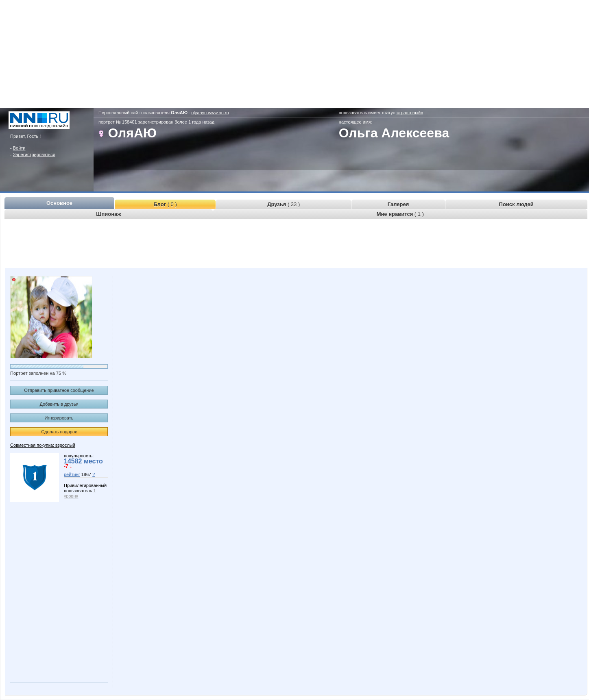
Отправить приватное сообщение (59, 390)
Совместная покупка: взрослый (43, 445)
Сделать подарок (59, 432)
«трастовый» (410, 113)
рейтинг (72, 474)
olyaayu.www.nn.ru (210, 113)
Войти (19, 148)
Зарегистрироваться (34, 154)
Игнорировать (59, 418)
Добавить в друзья (59, 404)
